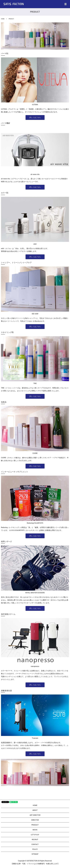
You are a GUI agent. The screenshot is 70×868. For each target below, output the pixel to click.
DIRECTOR (35, 820)
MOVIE (35, 830)
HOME (3, 19)
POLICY (35, 849)
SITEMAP (35, 854)
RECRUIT (35, 840)
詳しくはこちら (35, 117)
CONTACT (35, 844)
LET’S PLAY (35, 835)
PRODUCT (35, 825)
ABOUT (35, 810)
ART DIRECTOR (35, 815)
